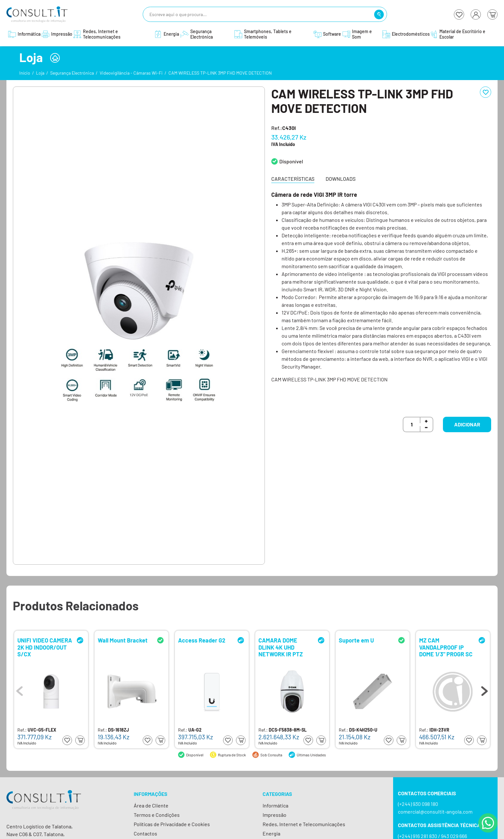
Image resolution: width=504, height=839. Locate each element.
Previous (20, 689)
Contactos (145, 833)
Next (484, 689)
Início (25, 73)
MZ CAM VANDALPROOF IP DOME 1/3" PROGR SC (446, 647)
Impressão (274, 815)
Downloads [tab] (341, 179)
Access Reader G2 (202, 640)
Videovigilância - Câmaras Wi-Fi (131, 73)
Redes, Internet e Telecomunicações (304, 824)
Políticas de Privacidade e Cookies (172, 824)
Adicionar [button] (467, 424)
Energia (271, 833)
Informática (275, 805)
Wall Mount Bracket (123, 640)
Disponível (291, 161)
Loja (40, 73)
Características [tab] (293, 179)
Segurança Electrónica (72, 73)
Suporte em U (356, 640)
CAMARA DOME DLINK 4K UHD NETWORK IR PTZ (281, 647)
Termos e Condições (157, 815)
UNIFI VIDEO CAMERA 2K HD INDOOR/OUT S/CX (45, 647)
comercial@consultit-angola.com (435, 812)
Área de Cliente (151, 805)
